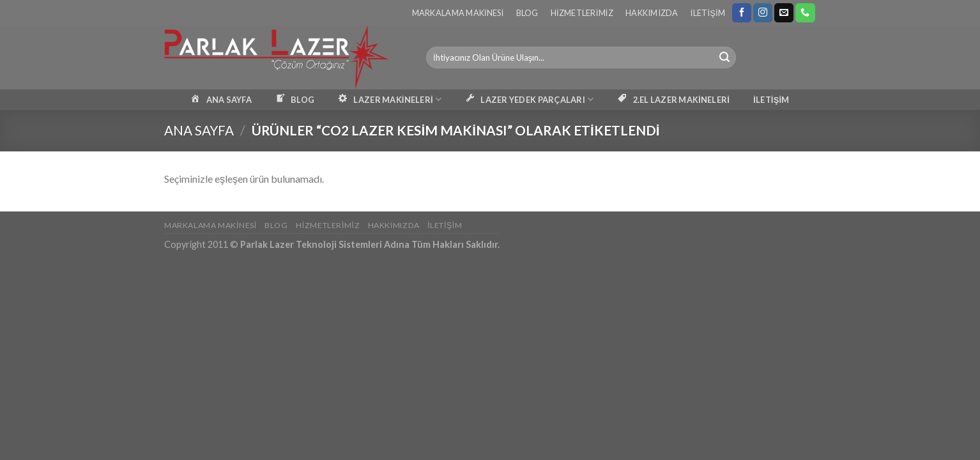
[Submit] (724, 57)
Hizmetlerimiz (582, 13)
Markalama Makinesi (458, 13)
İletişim (708, 13)
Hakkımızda (652, 13)
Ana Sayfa (199, 130)
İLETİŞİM (771, 100)
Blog (527, 13)
